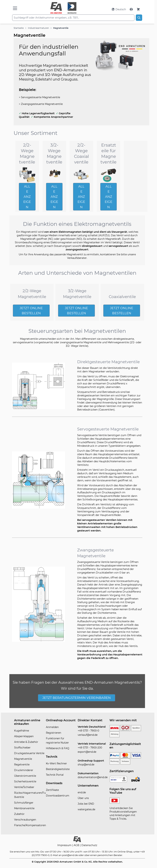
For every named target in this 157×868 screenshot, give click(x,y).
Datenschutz (89, 845)
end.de (82, 792)
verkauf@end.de (88, 735)
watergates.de (86, 809)
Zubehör (19, 814)
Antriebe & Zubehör (26, 742)
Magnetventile (61, 28)
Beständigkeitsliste (58, 769)
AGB (77, 845)
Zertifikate (52, 790)
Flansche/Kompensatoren (30, 825)
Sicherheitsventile (25, 781)
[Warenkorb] (138, 9)
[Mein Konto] (132, 9)
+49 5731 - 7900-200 (90, 748)
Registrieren (54, 733)
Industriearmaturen (38, 28)
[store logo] (63, 8)
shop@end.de (86, 765)
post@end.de (70, 855)
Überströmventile (25, 776)
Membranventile (24, 808)
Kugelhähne (22, 731)
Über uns (83, 798)
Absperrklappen (24, 736)
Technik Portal (55, 775)
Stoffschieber (22, 748)
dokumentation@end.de (93, 777)
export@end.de (87, 752)
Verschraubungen (25, 820)
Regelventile (22, 765)
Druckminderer (24, 770)
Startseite (19, 28)
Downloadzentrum (58, 796)
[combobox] (73, 18)
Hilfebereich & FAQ (58, 748)
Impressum (65, 845)
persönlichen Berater (110, 855)
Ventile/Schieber (24, 787)
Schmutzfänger (24, 803)
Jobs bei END (86, 804)
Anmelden (52, 727)
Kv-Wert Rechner (56, 763)
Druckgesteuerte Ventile (29, 753)
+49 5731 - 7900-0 (88, 731)
